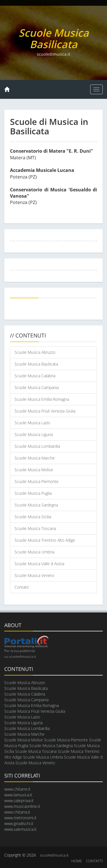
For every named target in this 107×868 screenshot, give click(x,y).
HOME (77, 861)
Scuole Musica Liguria (34, 434)
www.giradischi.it (19, 823)
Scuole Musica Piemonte (37, 481)
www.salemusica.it (20, 829)
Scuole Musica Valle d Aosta (39, 564)
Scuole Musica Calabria (35, 376)
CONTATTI (94, 861)
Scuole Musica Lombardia (37, 446)
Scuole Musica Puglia (33, 493)
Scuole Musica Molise (34, 470)
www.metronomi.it (20, 818)
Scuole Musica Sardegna (36, 505)
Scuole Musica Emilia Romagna (42, 399)
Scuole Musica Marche (35, 458)
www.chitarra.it (17, 812)
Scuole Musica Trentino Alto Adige (45, 540)
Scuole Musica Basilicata (36, 364)
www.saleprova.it (19, 801)
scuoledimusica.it (54, 855)
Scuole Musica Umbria (34, 552)
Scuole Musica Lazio (32, 423)
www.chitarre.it (17, 789)
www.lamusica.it (18, 795)
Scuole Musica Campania (37, 387)
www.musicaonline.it (22, 806)
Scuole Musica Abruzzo (35, 352)
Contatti (22, 587)
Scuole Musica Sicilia (33, 517)
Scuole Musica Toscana (35, 528)
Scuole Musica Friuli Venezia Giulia (45, 411)
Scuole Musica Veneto (34, 575)
